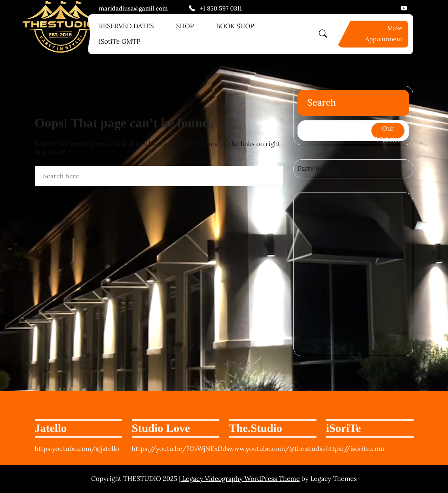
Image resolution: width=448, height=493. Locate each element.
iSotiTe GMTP (120, 42)
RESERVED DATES (126, 26)
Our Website (388, 131)
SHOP (185, 26)
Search (322, 103)
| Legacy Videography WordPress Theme (239, 479)
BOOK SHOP (235, 26)
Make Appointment (384, 34)
